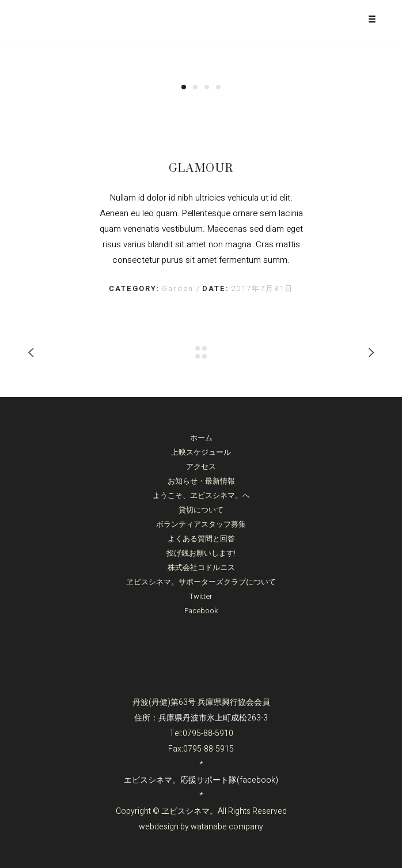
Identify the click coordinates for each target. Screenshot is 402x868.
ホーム (201, 438)
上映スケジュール (201, 452)
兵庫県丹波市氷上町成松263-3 (213, 718)
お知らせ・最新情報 (201, 481)
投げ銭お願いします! (201, 553)
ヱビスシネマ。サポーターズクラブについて (201, 582)
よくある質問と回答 (201, 539)
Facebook (201, 611)
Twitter (201, 596)
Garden (179, 288)
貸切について (201, 510)
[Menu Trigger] (372, 19)
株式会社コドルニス (201, 567)
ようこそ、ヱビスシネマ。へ (201, 495)
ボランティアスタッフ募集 (201, 524)
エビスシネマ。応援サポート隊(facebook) (201, 780)
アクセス (201, 467)
